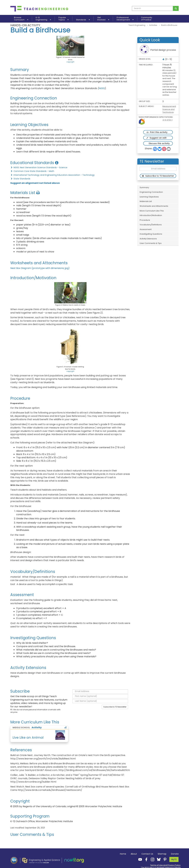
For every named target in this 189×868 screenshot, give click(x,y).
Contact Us (147, 854)
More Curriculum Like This (152, 211)
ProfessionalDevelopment (125, 19)
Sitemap (162, 854)
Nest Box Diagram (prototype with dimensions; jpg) (40, 268)
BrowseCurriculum (21, 19)
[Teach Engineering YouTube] (139, 859)
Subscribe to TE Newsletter (115, 707)
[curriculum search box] (152, 8)
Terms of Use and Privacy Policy (165, 865)
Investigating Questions (151, 234)
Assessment (146, 229)
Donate (175, 854)
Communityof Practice (147, 19)
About (134, 854)
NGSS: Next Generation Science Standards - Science (39, 167)
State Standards (20, 179)
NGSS (102, 88)
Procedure (145, 220)
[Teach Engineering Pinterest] (164, 859)
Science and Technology (168, 111)
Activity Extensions (148, 239)
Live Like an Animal (28, 737)
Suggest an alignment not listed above (35, 183)
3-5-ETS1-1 (168, 120)
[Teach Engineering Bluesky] (158, 859)
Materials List (146, 201)
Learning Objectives (149, 197)
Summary (144, 187)
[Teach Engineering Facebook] (145, 859)
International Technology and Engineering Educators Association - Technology (52, 175)
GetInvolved (103, 19)
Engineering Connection (151, 192)
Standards (83, 20)
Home (123, 854)
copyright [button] (70, 62)
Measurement (169, 106)
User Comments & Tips (151, 243)
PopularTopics (63, 19)
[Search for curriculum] (176, 8)
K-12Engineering (43, 19)
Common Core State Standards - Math (32, 171)
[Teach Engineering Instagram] (152, 859)
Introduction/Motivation (151, 215)
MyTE (174, 859)
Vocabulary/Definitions (151, 225)
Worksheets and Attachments (154, 206)
